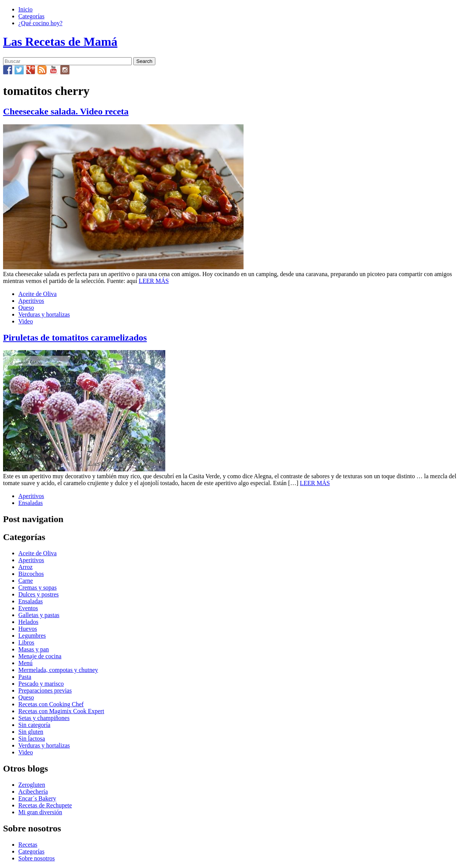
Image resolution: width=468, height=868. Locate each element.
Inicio (25, 9)
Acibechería (33, 792)
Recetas (28, 845)
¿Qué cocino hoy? (40, 23)
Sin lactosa (32, 739)
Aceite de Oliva (37, 294)
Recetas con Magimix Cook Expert (61, 711)
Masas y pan (34, 649)
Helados (28, 622)
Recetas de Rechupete (45, 805)
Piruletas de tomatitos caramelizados (75, 338)
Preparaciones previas (45, 690)
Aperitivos (31, 301)
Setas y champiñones (44, 718)
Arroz (25, 567)
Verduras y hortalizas (44, 314)
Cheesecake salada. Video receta (66, 111)
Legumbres (32, 636)
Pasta (25, 677)
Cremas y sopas (37, 588)
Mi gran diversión (40, 812)
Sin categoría (34, 725)
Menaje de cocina (40, 656)
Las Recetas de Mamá (60, 42)
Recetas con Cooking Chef (51, 704)
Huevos (28, 629)
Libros (26, 642)
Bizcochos (31, 574)
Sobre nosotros (37, 858)
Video (26, 321)
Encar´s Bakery (37, 798)
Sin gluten (31, 732)
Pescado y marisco (41, 684)
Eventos (28, 608)
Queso (26, 308)
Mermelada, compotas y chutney (58, 670)
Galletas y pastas (39, 615)
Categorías (31, 16)
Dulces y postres (39, 594)
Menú (25, 663)
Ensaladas (31, 503)
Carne (26, 581)
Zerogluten (32, 785)
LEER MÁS (154, 281)
